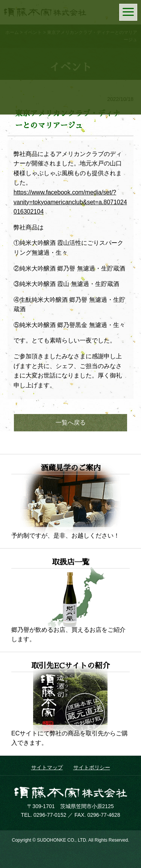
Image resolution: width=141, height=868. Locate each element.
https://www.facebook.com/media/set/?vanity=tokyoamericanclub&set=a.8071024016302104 (70, 202)
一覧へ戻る (71, 423)
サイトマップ (47, 767)
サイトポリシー (92, 767)
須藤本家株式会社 (71, 793)
